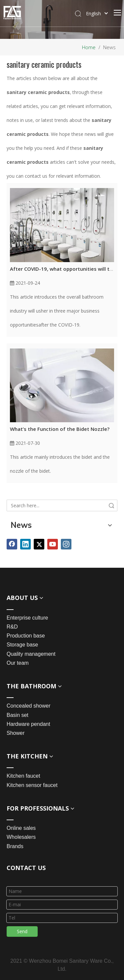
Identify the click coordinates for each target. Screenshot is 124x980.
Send (22, 931)
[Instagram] (66, 544)
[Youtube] (53, 544)
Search (111, 505)
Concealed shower (29, 706)
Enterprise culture (27, 618)
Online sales (21, 828)
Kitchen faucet (23, 776)
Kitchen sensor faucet (32, 785)
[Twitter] (39, 544)
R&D (12, 627)
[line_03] (12, 878)
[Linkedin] (25, 544)
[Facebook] (12, 544)
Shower (16, 733)
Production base (26, 636)
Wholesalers (21, 837)
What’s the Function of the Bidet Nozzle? (60, 429)
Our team (18, 663)
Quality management (31, 654)
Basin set (18, 715)
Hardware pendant (28, 724)
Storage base (22, 645)
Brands (15, 846)
